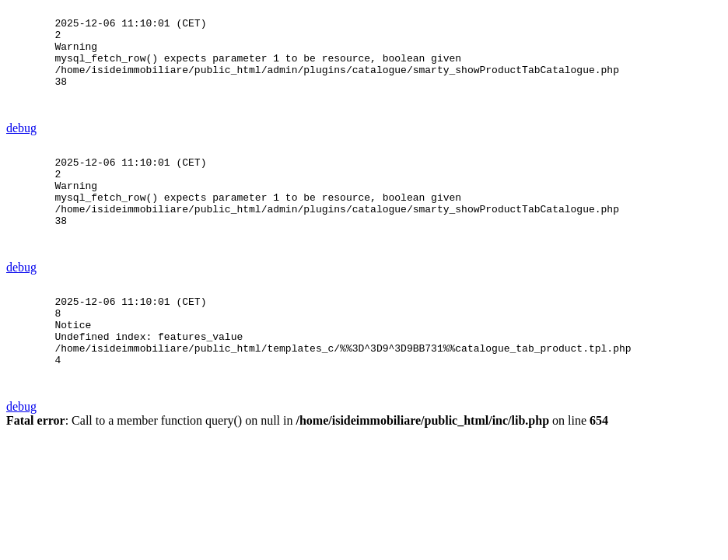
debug (21, 149)
